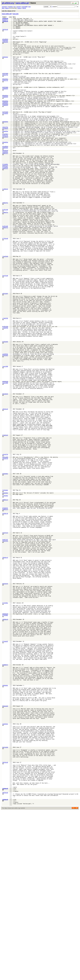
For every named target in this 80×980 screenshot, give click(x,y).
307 (11, 530)
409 (11, 700)
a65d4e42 (5, 493)
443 (11, 757)
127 (11, 229)
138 (11, 248)
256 (11, 445)
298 (11, 515)
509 (11, 867)
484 (11, 826)
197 (11, 346)
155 (11, 276)
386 (11, 662)
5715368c (5, 729)
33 (11, 73)
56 (11, 111)
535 (11, 911)
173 (11, 306)
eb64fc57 (5, 183)
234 (11, 408)
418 (11, 715)
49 (11, 99)
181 (11, 320)
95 (11, 176)
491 (11, 837)
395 (11, 677)
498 (11, 849)
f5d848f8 (5, 104)
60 (11, 118)
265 (11, 460)
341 (11, 587)
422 (11, 722)
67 (11, 129)
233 (11, 406)
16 (11, 44)
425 (11, 727)
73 (11, 139)
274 (11, 475)
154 (11, 275)
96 (11, 178)
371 (11, 637)
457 (11, 780)
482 (11, 822)
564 (11, 959)
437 (11, 747)
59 (11, 116)
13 (11, 39)
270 (11, 468)
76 (11, 144)
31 (11, 69)
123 (11, 223)
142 (11, 255)
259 (11, 450)
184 (11, 325)
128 (11, 231)
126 (11, 228)
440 (11, 752)
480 (11, 819)
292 (11, 505)
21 (11, 52)
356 (11, 612)
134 (11, 241)
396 (11, 679)
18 (11, 47)
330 (11, 568)
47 (11, 96)
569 (11, 967)
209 (11, 366)
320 (11, 552)
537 (11, 914)
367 (11, 630)
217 (11, 380)
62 (11, 121)
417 (11, 714)
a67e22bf (5, 353)
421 (11, 720)
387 (11, 664)
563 (11, 957)
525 (11, 894)
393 (11, 674)
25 (11, 59)
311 (11, 537)
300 (11, 518)
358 (11, 615)
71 (11, 136)
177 (11, 313)
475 (11, 811)
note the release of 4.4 (9, 11)
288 (11, 498)
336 (11, 578)
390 (11, 669)
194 (11, 341)
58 (11, 114)
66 (11, 128)
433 (11, 740)
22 (11, 54)
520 (11, 886)
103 (11, 189)
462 (11, 789)
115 (11, 209)
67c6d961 (5, 196)
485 (11, 827)
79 (11, 149)
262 (11, 455)
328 (11, 565)
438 (11, 749)
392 (11, 672)
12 (11, 37)
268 (11, 465)
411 (11, 704)
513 (11, 874)
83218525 (5, 475)
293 (11, 507)
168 (11, 298)
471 (11, 804)
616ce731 (5, 88)
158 (11, 281)
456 (11, 779)
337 (11, 580)
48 (11, 98)
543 (11, 924)
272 (11, 472)
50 (11, 101)
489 (11, 834)
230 (11, 401)
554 (11, 942)
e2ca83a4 (5, 44)
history (19, 8)
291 (11, 503)
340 (11, 585)
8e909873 (5, 804)
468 (11, 799)
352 (11, 605)
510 (11, 869)
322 (11, 555)
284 (11, 492)
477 (11, 814)
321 (11, 553)
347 (11, 597)
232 (11, 405)
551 (11, 937)
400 (11, 685)
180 (11, 318)
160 (11, 285)
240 (11, 418)
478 (11, 816)
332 (11, 572)
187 (11, 330)
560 (11, 952)
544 (11, 926)
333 (11, 573)
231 (11, 403)
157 (11, 280)
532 (11, 906)
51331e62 (5, 411)
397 (11, 680)
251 (11, 437)
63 (11, 123)
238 (11, 415)
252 (11, 438)
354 (11, 608)
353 (11, 607)
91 (11, 169)
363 (11, 624)
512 (11, 872)
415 (11, 710)
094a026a (5, 93)
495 (11, 844)
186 (11, 328)
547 (11, 931)
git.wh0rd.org (8, 3)
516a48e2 (5, 572)
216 (11, 378)
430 (11, 735)
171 (11, 303)
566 (11, 962)
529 (11, 901)
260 (11, 452)
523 (11, 891)
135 (11, 243)
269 (11, 467)
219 (11, 383)
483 (11, 824)
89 (11, 166)
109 (11, 199)
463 (11, 790)
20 (11, 51)
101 (11, 186)
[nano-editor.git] (7, 14)
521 (11, 887)
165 (11, 293)
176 (11, 311)
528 (11, 899)
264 (11, 458)
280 (11, 485)
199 (11, 350)
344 (11, 592)
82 (11, 154)
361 (11, 620)
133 (11, 239)
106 (11, 194)
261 (11, 453)
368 (11, 632)
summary (4, 7)
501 (11, 854)
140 (11, 251)
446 (11, 762)
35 (11, 76)
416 (11, 712)
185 (11, 326)
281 (11, 487)
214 (11, 375)
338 (11, 582)
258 (11, 448)
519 (11, 884)
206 (11, 361)
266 (11, 462)
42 (11, 88)
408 (11, 699)
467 (11, 797)
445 (11, 760)
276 (11, 478)
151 (11, 270)
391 (11, 670)
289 (11, 500)
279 (11, 483)
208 (11, 365)
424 (11, 725)
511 (11, 871)
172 (11, 305)
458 (11, 782)
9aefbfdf (5, 705)
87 (11, 163)
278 (11, 482)
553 (11, 941)
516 (11, 879)
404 (11, 692)
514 (11, 876)
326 (11, 562)
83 (11, 156)
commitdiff (24, 7)
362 (11, 622)
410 (11, 702)
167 (11, 296)
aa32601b (5, 427)
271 (11, 470)
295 (11, 510)
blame (7, 8)
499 (11, 851)
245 (11, 427)
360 (11, 619)
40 (11, 84)
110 (11, 201)
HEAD (24, 8)
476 (11, 812)
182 (11, 321)
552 (11, 939)
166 (11, 295)
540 (11, 919)
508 (11, 866)
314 (11, 542)
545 (11, 927)
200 (11, 351)
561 (11, 954)
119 (11, 216)
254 (11, 442)
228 (11, 398)
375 (11, 644)
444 (11, 759)
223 (11, 390)
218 (11, 381)
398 (11, 682)
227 (11, 396)
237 (11, 413)
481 (11, 821)
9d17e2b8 (5, 904)
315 (11, 543)
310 (11, 535)
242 (11, 421)
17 (11, 46)
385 (11, 660)
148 (11, 265)
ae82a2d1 (5, 47)
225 (11, 393)
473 (11, 807)
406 (11, 695)
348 (11, 598)
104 (11, 191)
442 (11, 755)
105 (11, 193)
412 (11, 705)
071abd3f (5, 775)
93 (11, 173)
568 (11, 966)
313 (11, 540)
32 (11, 71)
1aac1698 (5, 442)
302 (11, 522)
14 (11, 41)
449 (11, 767)
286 (11, 495)
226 (11, 395)
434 (11, 742)
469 (11, 801)
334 (11, 575)
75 (11, 143)
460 (11, 785)
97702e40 (5, 286)
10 (11, 34)
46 (11, 94)
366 (11, 629)
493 (11, 841)
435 (11, 744)
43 (11, 89)
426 (11, 729)
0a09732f (5, 652)
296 (11, 512)
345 (11, 593)
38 (11, 81)
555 (11, 944)
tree (29, 7)
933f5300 (5, 86)
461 (11, 787)
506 (11, 862)
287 (11, 497)
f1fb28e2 (5, 592)
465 (11, 794)
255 (11, 443)
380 (11, 652)
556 (11, 946)
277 (11, 480)
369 (11, 634)
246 (11, 428)
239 (11, 416)
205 (11, 360)
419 (11, 717)
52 (11, 104)
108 (11, 198)
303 (11, 523)
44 (11, 91)
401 (11, 687)
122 (11, 221)
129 (11, 233)
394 (11, 675)
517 (11, 881)
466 (11, 796)
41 (11, 86)
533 (11, 907)
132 (11, 238)
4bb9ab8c (5, 829)
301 (11, 520)
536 (11, 912)
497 (11, 847)
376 (11, 645)
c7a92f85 (5, 383)
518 (11, 882)
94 (11, 174)
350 (11, 602)
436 (11, 745)
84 (11, 158)
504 (11, 859)
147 (11, 263)
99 (11, 183)
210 (11, 368)
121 (11, 219)
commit (19, 7)
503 (11, 857)
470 (11, 802)
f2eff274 (5, 644)
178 (11, 315)
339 (11, 583)
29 (11, 66)
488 (11, 832)
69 (11, 133)
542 (11, 922)
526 (11, 896)
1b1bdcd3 (5, 19)
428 (11, 732)
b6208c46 (5, 620)
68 (11, 131)
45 (11, 93)
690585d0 (5, 460)
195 (11, 343)
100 (11, 184)
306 (11, 528)
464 (11, 792)
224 (11, 391)
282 (11, 488)
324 (11, 558)
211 (11, 370)
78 (11, 148)
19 (11, 49)
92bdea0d (5, 854)
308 (11, 532)
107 (11, 196)
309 (11, 533)
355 (11, 610)
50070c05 (5, 32)
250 (11, 435)
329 (11, 567)
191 (11, 336)
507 (11, 864)
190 (11, 335)
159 (11, 283)
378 (11, 649)
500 (11, 852)
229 (11, 400)
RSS (77, 977)
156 (11, 278)
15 (11, 42)
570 (11, 969)
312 (11, 538)
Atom (73, 977)
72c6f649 (5, 308)
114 (11, 208)
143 (11, 256)
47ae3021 (5, 159)
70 (11, 134)
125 (11, 226)
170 (11, 301)
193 (11, 340)
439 (11, 750)
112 (11, 204)
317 (11, 547)
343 (11, 590)
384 (11, 659)
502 (11, 856)
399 (11, 684)
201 (11, 353)
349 (11, 600)
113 (11, 206)
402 (11, 689)
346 (11, 595)
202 (11, 355)
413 (11, 707)
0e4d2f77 (5, 21)
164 (11, 291)
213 (11, 373)
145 (11, 260)
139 (11, 250)
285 (11, 493)
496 (11, 846)
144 (11, 258)
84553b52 (5, 66)
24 (11, 58)
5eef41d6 (5, 331)
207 (11, 363)
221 (11, 386)
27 (11, 63)
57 (11, 113)
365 (11, 627)
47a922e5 (5, 525)
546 (11, 929)
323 (11, 557)
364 (11, 625)
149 (11, 266)
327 (11, 563)
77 (11, 146)
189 (11, 333)
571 (11, 971)
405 (11, 694)
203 (11, 356)
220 (11, 385)
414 (11, 709)
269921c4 (5, 603)
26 (11, 61)
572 (11, 972)
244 (11, 425)
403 (11, 690)
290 (11, 502)
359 (11, 617)
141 (11, 253)
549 (11, 934)
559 (11, 951)
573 (11, 974)
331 (11, 570)
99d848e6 (5, 46)
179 (11, 316)
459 (11, 784)
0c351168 (5, 251)
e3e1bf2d (5, 548)
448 (11, 765)
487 (11, 831)
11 (11, 36)
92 (11, 171)
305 (11, 527)
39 (11, 83)
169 (11, 300)
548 (11, 932)
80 (11, 151)
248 (11, 432)
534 (11, 909)
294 (11, 508)
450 (11, 769)
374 (11, 642)
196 (11, 345)
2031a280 (5, 552)
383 (11, 657)
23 (11, 56)
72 (11, 138)
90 (11, 168)
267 (11, 463)
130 (11, 234)
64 (11, 124)
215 (11, 376)
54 (11, 108)
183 (11, 323)
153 (11, 273)
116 (11, 211)
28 (11, 64)
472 (11, 806)
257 (11, 447)
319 (11, 550)
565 (11, 961)
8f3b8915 (5, 614)
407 (11, 697)
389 (11, 667)
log (15, 7)
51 (11, 103)
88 (11, 164)
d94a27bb (5, 151)
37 (11, 79)
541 (11, 921)
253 (11, 440)
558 (11, 949)
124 (11, 224)
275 (11, 477)
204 (11, 358)
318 (11, 548)
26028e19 (5, 749)
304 (11, 525)
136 (11, 245)
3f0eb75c (5, 243)
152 (11, 271)
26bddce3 (5, 674)
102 (11, 188)
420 (11, 719)
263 (11, 457)
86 (11, 161)
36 (11, 78)
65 (11, 126)
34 (11, 74)
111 (11, 203)
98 (11, 181)
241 (11, 420)
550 (11, 936)
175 (11, 310)
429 (11, 734)
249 (11, 433)
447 (11, 764)
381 (11, 654)
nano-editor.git (22, 3)
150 (11, 268)
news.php (16, 14)
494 (11, 842)
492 (11, 839)
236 (11, 411)
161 (11, 286)
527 (11, 897)
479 (11, 817)
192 (11, 338)
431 (11, 737)
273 (11, 473)
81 (11, 153)
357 (11, 614)
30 (11, 68)
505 (11, 861)
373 (11, 640)
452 (11, 772)
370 (11, 635)
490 (11, 836)
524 (11, 892)
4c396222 (5, 226)
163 (11, 290)
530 (11, 902)
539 (11, 917)
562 (11, 956)
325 (11, 560)
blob (3, 8)
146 (11, 261)
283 (11, 490)
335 (11, 577)
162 (11, 288)
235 (11, 410)
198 (11, 348)
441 (11, 754)
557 (11, 947)
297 (11, 513)
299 (11, 517)
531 (11, 904)
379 (11, 650)
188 (11, 331)
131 (11, 236)
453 (11, 774)
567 (11, 964)
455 (11, 777)
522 (11, 889)
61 (11, 119)
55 (11, 109)
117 (11, 213)
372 (11, 639)
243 (11, 423)
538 (11, 916)
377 (11, 647)
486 (11, 829)
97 (11, 179)
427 (11, 730)
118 (11, 214)
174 (11, 308)
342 (11, 588)
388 (11, 665)
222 (11, 388)
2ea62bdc (5, 181)
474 (11, 809)
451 (11, 770)
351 (11, 603)
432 (11, 739)
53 (11, 106)
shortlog (10, 7)
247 (11, 430)
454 (11, 775)
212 (11, 371)
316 (11, 545)
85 (11, 159)
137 (11, 246)
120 (11, 218)
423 (11, 724)
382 (11, 655)
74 (11, 141)
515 (11, 877)
